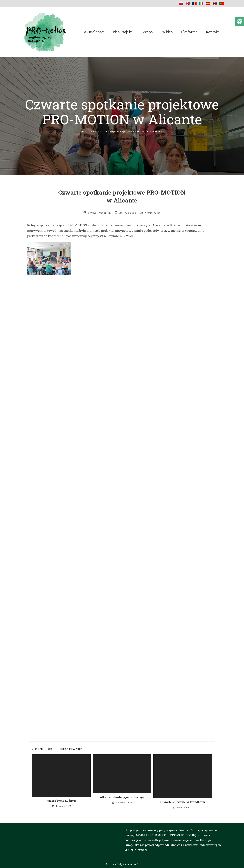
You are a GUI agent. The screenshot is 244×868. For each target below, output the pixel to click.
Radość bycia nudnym (62, 801)
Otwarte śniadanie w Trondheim (183, 802)
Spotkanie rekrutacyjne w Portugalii (122, 797)
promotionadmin (99, 213)
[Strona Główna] (82, 131)
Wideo (167, 32)
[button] (240, 21)
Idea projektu (124, 32)
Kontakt (213, 32)
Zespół (148, 32)
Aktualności (94, 32)
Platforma (189, 32)
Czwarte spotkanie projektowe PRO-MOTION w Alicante (133, 131)
